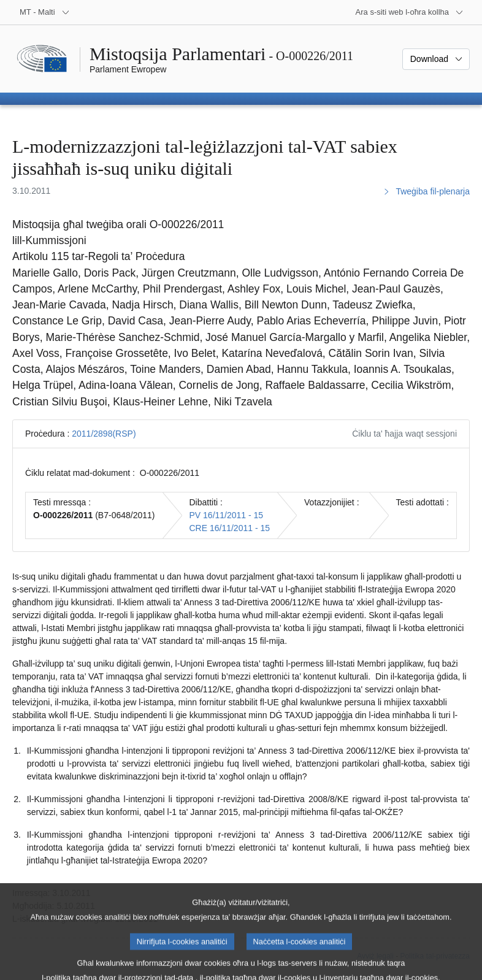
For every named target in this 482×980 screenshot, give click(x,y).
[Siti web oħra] (410, 12)
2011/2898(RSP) (104, 434)
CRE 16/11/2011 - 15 (230, 528)
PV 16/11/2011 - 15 (227, 515)
